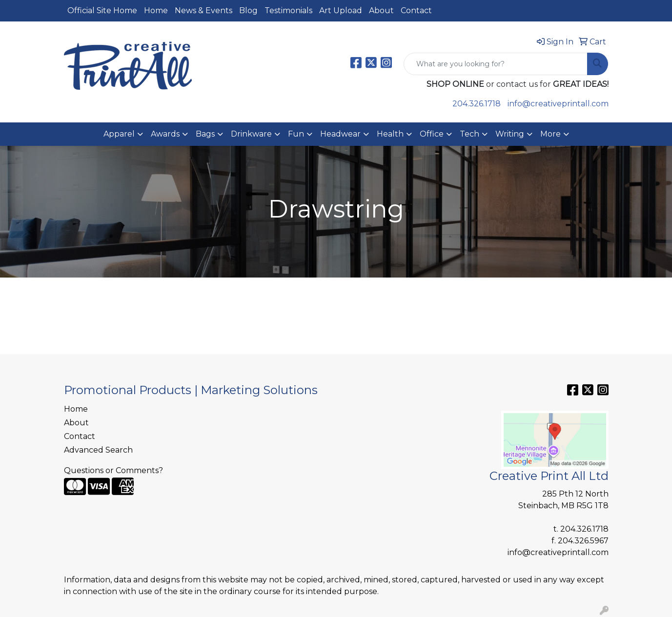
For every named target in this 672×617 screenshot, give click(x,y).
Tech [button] (469, 134)
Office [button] (432, 134)
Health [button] (390, 134)
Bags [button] (205, 134)
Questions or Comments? (113, 470)
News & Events (204, 10)
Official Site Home (102, 10)
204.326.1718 (477, 104)
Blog (248, 10)
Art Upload (341, 10)
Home (156, 10)
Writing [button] (510, 134)
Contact (416, 10)
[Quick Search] (496, 64)
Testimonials (288, 10)
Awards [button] (165, 134)
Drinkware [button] (251, 134)
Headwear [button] (340, 134)
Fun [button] (296, 134)
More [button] (550, 134)
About (381, 10)
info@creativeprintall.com (558, 104)
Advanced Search (98, 450)
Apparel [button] (119, 134)
